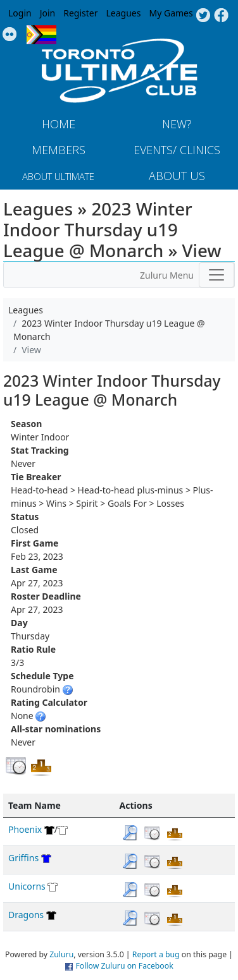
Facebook (221, 16)
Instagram (10, 35)
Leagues (124, 13)
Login (20, 13)
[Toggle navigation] (216, 275)
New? (177, 124)
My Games (171, 13)
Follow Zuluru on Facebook (124, 966)
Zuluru (61, 954)
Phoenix (25, 829)
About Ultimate (58, 176)
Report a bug (156, 954)
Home (59, 124)
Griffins (23, 858)
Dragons (26, 915)
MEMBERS (59, 150)
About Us (177, 176)
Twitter (203, 16)
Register (80, 13)
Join (48, 13)
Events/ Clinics (177, 150)
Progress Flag (41, 35)
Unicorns (27, 886)
